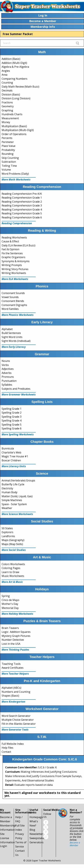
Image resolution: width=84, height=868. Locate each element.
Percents (7, 138)
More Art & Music (12, 582)
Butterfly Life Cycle (13, 484)
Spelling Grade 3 (12, 417)
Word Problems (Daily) (15, 174)
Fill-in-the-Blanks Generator (19, 724)
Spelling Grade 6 (12, 428)
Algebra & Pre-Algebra (15, 67)
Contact (6, 752)
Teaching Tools (11, 664)
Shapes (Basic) (10, 696)
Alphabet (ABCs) (11, 688)
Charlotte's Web (11, 452)
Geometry (8, 106)
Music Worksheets (13, 576)
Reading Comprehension (17, 223)
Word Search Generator (16, 716)
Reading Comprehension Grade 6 (22, 217)
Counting (7, 83)
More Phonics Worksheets (18, 315)
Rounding (8, 154)
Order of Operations (14, 134)
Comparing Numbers (15, 79)
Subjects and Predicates (16, 389)
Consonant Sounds (13, 293)
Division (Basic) (11, 95)
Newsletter (36, 834)
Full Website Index (13, 744)
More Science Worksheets (17, 514)
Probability (8, 150)
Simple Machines (12, 500)
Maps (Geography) (13, 540)
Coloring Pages (11, 568)
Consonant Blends (13, 301)
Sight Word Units (12, 337)
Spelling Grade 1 (12, 409)
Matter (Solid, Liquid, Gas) (17, 496)
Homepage (36, 817)
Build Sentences (11, 333)
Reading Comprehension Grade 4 (22, 210)
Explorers (7, 532)
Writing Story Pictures (15, 269)
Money (6, 122)
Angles (6, 71)
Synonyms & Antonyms (16, 261)
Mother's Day (10, 604)
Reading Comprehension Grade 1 (22, 198)
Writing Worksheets (14, 273)
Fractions (7, 102)
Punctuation (9, 381)
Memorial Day (10, 608)
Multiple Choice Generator (18, 720)
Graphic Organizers (13, 257)
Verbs (5, 365)
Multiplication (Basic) (14, 126)
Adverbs (7, 373)
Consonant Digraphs (14, 305)
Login (3, 846)
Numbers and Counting (16, 692)
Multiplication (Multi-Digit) (18, 130)
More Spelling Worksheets (18, 434)
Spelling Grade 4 (12, 421)
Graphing (7, 110)
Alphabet (7, 329)
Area (4, 75)
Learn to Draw (10, 572)
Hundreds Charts (12, 114)
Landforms (8, 536)
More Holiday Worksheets (17, 614)
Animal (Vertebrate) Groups (18, 480)
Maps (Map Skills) (12, 544)
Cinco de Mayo (10, 600)
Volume (6, 170)
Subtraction (9, 162)
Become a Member (75, 844)
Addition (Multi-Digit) (14, 63)
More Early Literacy (14, 347)
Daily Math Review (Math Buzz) (20, 87)
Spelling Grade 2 (12, 413)
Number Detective (13, 640)
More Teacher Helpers (15, 674)
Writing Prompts (12, 265)
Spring (6, 596)
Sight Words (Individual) (16, 341)
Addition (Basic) (11, 59)
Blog (32, 830)
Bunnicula (8, 448)
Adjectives (8, 369)
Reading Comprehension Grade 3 (22, 205)
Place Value (9, 146)
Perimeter (8, 142)
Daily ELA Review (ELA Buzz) (18, 245)
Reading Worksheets (14, 237)
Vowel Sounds (10, 297)
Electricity (7, 488)
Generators (36, 842)
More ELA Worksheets (15, 279)
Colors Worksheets (13, 564)
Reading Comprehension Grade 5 (22, 213)
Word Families (10, 309)
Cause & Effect (10, 241)
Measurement (10, 118)
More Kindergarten (13, 702)
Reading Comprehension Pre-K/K (22, 194)
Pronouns (8, 377)
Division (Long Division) (16, 98)
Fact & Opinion (10, 249)
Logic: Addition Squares (16, 632)
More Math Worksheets (16, 179)
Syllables (7, 385)
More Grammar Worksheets (19, 395)
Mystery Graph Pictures (16, 636)
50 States (7, 528)
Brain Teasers (10, 628)
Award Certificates (13, 668)
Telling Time (9, 166)
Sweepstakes (37, 838)
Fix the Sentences (12, 253)
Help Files (7, 748)
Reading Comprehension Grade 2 (22, 202)
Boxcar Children (11, 460)
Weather (7, 508)
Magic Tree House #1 (15, 456)
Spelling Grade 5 (12, 425)
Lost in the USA (11, 644)
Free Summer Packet (18, 34)
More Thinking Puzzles (15, 650)
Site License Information (7, 838)
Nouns (6, 361)
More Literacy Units (14, 466)
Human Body (9, 492)
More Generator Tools (15, 730)
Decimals (7, 90)
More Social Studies (14, 550)
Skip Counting (10, 158)
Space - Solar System (14, 504)
